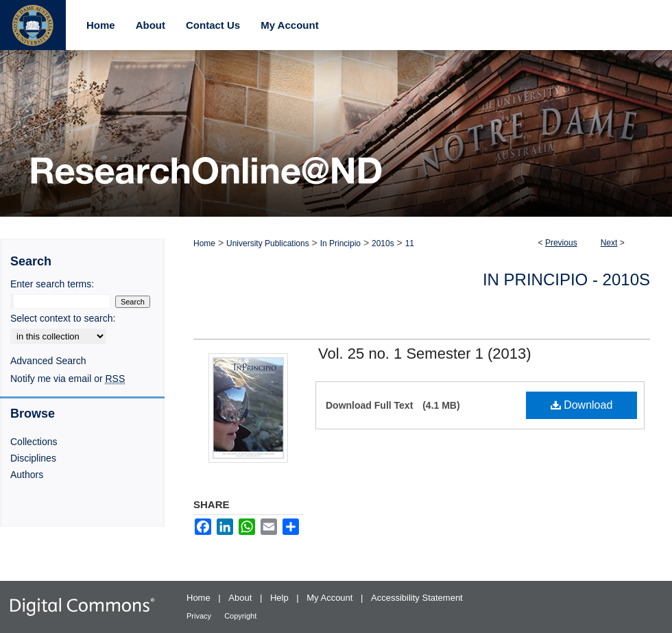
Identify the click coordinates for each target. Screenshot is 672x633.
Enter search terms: (52, 284)
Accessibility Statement (417, 598)
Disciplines (33, 458)
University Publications (268, 243)
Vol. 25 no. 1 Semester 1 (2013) (425, 354)
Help (280, 598)
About (241, 598)
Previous (561, 243)
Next (609, 243)
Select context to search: (63, 318)
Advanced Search (48, 361)
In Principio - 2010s (566, 279)
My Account (331, 598)
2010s (383, 243)
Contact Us (213, 25)
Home (204, 243)
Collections (34, 442)
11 (410, 243)
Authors (27, 475)
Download (582, 405)
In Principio (340, 243)
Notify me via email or (68, 379)
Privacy (200, 616)
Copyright (240, 616)
